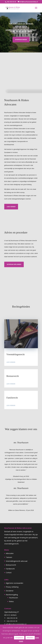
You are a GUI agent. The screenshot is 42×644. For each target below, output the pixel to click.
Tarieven (9, 557)
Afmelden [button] (30, 638)
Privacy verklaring (12, 587)
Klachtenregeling (12, 595)
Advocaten (10, 553)
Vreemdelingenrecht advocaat (17, 561)
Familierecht (10, 569)
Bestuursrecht (11, 565)
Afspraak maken (21, 39)
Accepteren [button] (19, 638)
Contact (9, 573)
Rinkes (11, 601)
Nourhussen (13, 598)
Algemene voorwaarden (15, 583)
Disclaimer (10, 591)
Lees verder (11, 207)
